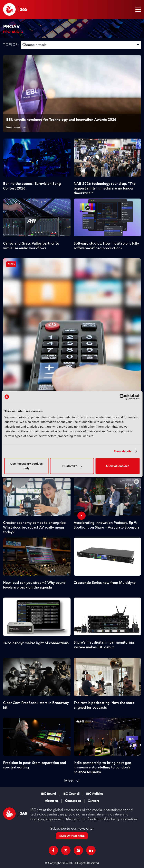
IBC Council (71, 794)
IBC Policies (95, 794)
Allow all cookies (117, 466)
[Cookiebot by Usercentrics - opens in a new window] (122, 397)
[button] (137, 9)
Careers (94, 801)
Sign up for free (72, 836)
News (11, 264)
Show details (123, 451)
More (69, 781)
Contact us (73, 801)
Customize (72, 466)
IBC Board (48, 794)
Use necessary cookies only (27, 466)
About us (52, 801)
